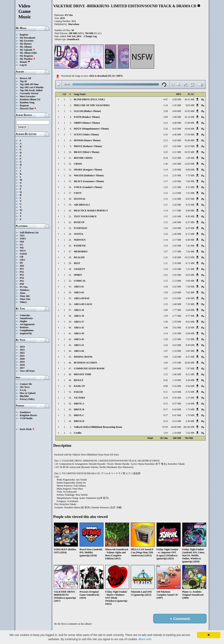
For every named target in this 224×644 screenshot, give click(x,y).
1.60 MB (190, 158)
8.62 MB (190, 322)
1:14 (166, 105)
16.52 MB (189, 146)
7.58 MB (190, 287)
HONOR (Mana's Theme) (87, 140)
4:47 (166, 99)
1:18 (166, 287)
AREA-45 (79, 339)
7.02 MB (190, 292)
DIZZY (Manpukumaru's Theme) (91, 129)
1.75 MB (190, 409)
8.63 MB (190, 275)
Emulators (25, 412)
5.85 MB (190, 351)
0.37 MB (177, 404)
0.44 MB (190, 386)
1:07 (166, 351)
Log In (23, 65)
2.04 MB (177, 368)
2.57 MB (177, 252)
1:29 (166, 316)
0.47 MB (177, 415)
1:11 (166, 205)
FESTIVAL (80, 199)
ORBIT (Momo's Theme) (87, 123)
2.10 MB (177, 351)
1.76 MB (190, 415)
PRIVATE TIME (83, 374)
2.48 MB (177, 304)
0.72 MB (190, 392)
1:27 (166, 252)
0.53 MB (177, 421)
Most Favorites (28, 96)
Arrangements (27, 324)
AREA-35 (79, 328)
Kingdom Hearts (28, 415)
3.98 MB (177, 117)
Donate (25, 62)
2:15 (166, 140)
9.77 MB (190, 316)
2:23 (166, 123)
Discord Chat (28, 109)
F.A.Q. (23, 390)
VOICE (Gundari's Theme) (88, 187)
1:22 (166, 275)
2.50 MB (177, 181)
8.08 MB (190, 170)
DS (21, 263)
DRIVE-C (79, 415)
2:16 (166, 135)
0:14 (166, 398)
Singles (23, 321)
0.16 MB (177, 386)
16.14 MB (189, 117)
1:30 (166, 322)
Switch (23, 254)
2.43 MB (177, 298)
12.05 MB (189, 164)
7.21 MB (190, 269)
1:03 (166, 433)
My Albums (26, 47)
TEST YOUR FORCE (85, 216)
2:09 (166, 117)
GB (21, 257)
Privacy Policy (27, 399)
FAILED (78, 392)
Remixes (24, 327)
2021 (22, 356)
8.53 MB (190, 205)
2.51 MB (177, 187)
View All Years (27, 371)
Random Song (27, 102)
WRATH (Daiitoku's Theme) (89, 175)
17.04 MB (189, 135)
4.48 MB (177, 123)
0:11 (166, 392)
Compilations (27, 330)
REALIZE (79, 257)
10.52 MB (189, 257)
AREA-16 (79, 310)
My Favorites (27, 41)
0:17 (166, 409)
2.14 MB (177, 193)
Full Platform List (29, 233)
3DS (22, 266)
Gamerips (25, 315)
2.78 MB (177, 322)
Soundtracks (26, 318)
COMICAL (80, 281)
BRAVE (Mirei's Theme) (87, 152)
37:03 (165, 427)
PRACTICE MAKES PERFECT (91, 211)
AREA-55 (79, 345)
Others (23, 302)
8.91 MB (190, 199)
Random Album (28, 99)
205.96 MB (189, 427)
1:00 (166, 310)
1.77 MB (177, 310)
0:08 (166, 386)
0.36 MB (177, 398)
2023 (22, 350)
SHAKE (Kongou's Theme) (88, 170)
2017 (22, 368)
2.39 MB (177, 170)
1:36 (166, 164)
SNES (23, 239)
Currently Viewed (29, 93)
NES (22, 236)
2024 (22, 347)
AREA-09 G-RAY (83, 304)
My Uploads (27, 50)
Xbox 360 (25, 296)
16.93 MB (189, 111)
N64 (22, 242)
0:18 (166, 158)
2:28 (166, 111)
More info (145, 639)
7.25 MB (190, 339)
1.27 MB (190, 398)
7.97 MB (190, 368)
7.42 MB (190, 246)
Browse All (25, 78)
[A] (39, 99)
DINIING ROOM (83, 357)
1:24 (166, 345)
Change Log (90, 36)
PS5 (22, 281)
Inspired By (26, 333)
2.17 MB (177, 211)
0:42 (166, 380)
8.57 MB (190, 222)
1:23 (166, 187)
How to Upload (28, 393)
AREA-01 (79, 287)
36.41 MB (189, 99)
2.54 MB (177, 292)
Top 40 (23, 81)
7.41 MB (190, 193)
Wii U (23, 251)
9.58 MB (177, 99)
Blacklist (24, 396)
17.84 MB (189, 123)
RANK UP (79, 386)
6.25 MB (190, 228)
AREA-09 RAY (82, 298)
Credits (78, 433)
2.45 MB (177, 105)
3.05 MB (177, 164)
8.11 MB (190, 187)
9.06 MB (190, 211)
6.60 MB (190, 240)
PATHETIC (80, 246)
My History (26, 44)
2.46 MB (177, 374)
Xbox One (25, 299)
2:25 (166, 152)
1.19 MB (177, 380)
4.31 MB (177, 152)
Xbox (23, 293)
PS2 (22, 272)
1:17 (166, 181)
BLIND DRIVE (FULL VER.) (89, 99)
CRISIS (78, 164)
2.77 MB (177, 316)
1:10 (166, 228)
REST (77, 263)
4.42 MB (177, 140)
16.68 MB (189, 140)
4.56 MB (190, 380)
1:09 (166, 357)
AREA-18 (79, 316)
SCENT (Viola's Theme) (86, 135)
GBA (22, 260)
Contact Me (26, 384)
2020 (22, 359)
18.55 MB (189, 152)
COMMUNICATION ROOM (89, 368)
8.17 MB (190, 234)
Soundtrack (73, 39)
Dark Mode (27, 429)
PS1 (22, 269)
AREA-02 (79, 292)
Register (24, 35)
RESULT (79, 380)
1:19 (166, 269)
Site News (25, 387)
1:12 (166, 199)
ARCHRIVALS (82, 205)
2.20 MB (177, 205)
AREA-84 (79, 351)
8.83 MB (190, 105)
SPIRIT (78, 275)
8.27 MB (190, 357)
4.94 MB (177, 111)
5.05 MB (177, 146)
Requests (24, 105)
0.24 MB (177, 392)
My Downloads (28, 38)
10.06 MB (189, 363)
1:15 (166, 216)
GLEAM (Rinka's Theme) (87, 111)
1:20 (166, 339)
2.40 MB (177, 222)
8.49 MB (190, 345)
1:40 (166, 328)
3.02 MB (177, 328)
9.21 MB (190, 374)
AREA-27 (79, 322)
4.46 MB (177, 135)
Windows (25, 290)
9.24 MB (190, 328)
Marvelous (74, 24)
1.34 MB (190, 404)
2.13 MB (177, 281)
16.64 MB (189, 129)
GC (22, 245)
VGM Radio (26, 418)
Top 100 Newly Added (31, 90)
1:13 (166, 175)
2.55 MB (177, 363)
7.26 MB (190, 252)
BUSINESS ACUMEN (85, 363)
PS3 (22, 275)
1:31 (166, 257)
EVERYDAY (81, 228)
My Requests (26, 56)
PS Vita (24, 287)
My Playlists (28, 59)
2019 (22, 362)
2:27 (166, 146)
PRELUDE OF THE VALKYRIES (92, 105)
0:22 (166, 421)
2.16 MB (177, 199)
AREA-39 (79, 333)
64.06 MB (176, 427)
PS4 (22, 278)
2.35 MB (177, 175)
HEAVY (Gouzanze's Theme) (89, 181)
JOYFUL (79, 234)
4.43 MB (177, 129)
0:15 (166, 404)
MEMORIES (81, 252)
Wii (22, 248)
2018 (22, 365)
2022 (22, 353)
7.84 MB (190, 181)
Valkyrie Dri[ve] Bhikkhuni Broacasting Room (98, 427)
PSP (22, 284)
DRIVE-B (79, 409)
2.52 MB (177, 287)
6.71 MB (190, 263)
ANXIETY (79, 269)
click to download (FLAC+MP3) (106, 76)
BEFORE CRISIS (83, 158)
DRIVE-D (79, 421)
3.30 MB (177, 257)
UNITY (78, 193)
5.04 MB (190, 310)
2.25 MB (177, 269)
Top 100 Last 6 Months (32, 87)
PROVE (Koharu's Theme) (88, 146)
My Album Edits (28, 53)
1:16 (166, 234)
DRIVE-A (79, 404)
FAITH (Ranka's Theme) (87, 117)
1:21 (166, 298)
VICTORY (80, 398)
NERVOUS (80, 240)
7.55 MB (190, 304)
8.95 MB (190, 216)
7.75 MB (190, 175)
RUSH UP (79, 222)
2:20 (166, 129)
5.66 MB (190, 281)
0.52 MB (177, 158)
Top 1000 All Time (29, 84)
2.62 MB (177, 345)
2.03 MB (177, 228)
